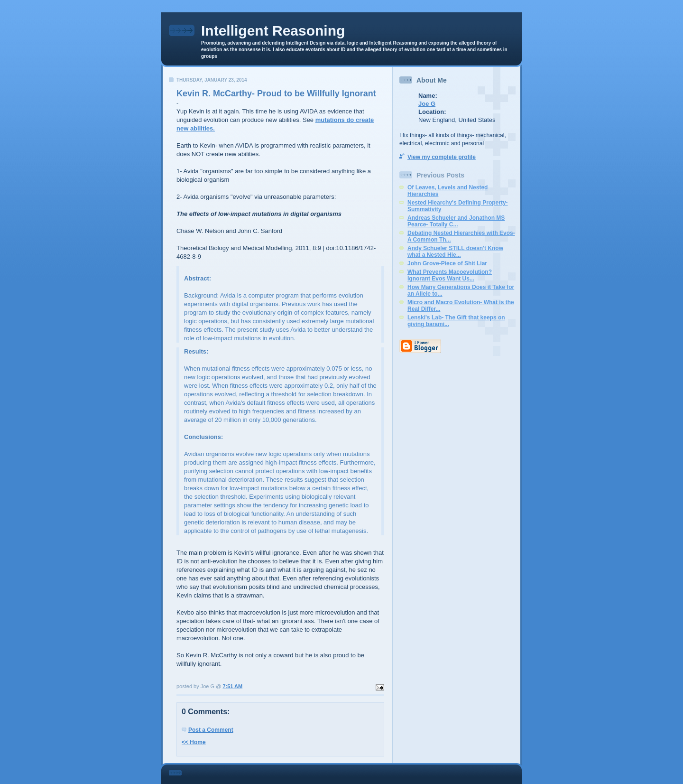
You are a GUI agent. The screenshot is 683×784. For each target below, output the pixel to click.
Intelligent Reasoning (273, 31)
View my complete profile (442, 157)
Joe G (427, 104)
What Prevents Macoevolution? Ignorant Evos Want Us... (450, 275)
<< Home (194, 742)
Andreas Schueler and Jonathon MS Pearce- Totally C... (456, 221)
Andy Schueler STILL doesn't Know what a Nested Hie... (455, 252)
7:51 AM (232, 686)
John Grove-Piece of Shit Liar (447, 263)
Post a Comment (211, 730)
